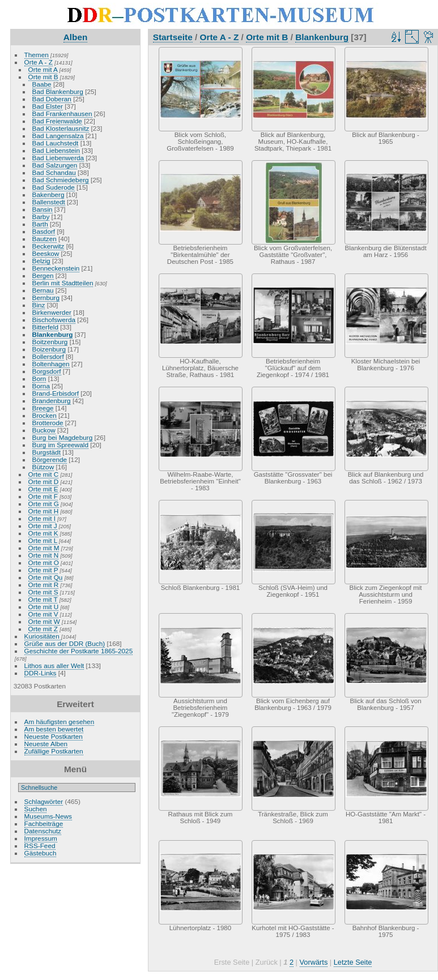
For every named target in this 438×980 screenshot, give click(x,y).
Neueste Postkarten (54, 736)
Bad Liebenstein (56, 150)
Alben (76, 37)
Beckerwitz (48, 246)
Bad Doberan (52, 99)
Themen (37, 55)
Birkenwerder (52, 312)
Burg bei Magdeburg (63, 437)
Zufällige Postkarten (54, 751)
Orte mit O (44, 562)
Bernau (43, 290)
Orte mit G (44, 504)
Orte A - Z (39, 62)
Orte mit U (44, 607)
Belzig (41, 261)
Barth (40, 224)
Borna (41, 386)
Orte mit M (44, 548)
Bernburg (46, 298)
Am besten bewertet (54, 729)
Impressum (41, 838)
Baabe (42, 84)
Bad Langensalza (58, 136)
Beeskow (46, 253)
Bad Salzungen (55, 165)
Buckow (44, 430)
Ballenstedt (49, 202)
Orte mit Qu (46, 577)
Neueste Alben (46, 744)
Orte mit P (43, 570)
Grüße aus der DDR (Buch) (65, 643)
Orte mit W (44, 621)
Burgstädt (46, 452)
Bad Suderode (54, 187)
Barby (41, 217)
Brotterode (48, 423)
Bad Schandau (54, 172)
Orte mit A (43, 69)
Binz (39, 305)
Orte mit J (43, 526)
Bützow (43, 467)
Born (39, 378)
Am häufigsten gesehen (59, 722)
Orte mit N (44, 555)
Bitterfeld (45, 327)
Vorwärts (314, 962)
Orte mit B (43, 77)
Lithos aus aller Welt (54, 666)
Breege (43, 408)
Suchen (36, 809)
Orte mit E (43, 489)
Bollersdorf (48, 356)
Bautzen (44, 239)
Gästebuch (41, 853)
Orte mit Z (43, 629)
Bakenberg (48, 194)
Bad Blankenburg (58, 91)
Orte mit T (43, 599)
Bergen (43, 275)
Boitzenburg (50, 342)
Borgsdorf (47, 371)
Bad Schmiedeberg (61, 180)
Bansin (42, 209)
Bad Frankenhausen (62, 114)
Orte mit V (43, 614)
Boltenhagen (51, 364)
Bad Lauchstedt (56, 143)
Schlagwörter (44, 801)
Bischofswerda (54, 320)
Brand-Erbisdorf (56, 393)
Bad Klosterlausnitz (61, 128)
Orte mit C (44, 474)
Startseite (173, 37)
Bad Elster (48, 106)
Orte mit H (44, 511)
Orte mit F (43, 496)
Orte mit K (43, 533)
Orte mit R (44, 585)
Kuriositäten (43, 636)
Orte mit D (44, 482)
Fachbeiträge (44, 823)
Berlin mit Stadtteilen (63, 283)
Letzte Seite (353, 962)
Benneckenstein (56, 268)
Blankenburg (53, 334)
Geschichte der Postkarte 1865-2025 (79, 651)
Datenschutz (43, 831)
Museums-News (48, 816)
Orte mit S (43, 592)
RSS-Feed (40, 846)
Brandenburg (52, 401)
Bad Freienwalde (57, 121)
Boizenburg (49, 349)
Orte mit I (42, 518)
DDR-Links (41, 673)
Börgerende (50, 459)
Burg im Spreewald (60, 445)
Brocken (44, 415)
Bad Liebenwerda (58, 158)
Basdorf (44, 231)
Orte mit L (43, 540)
